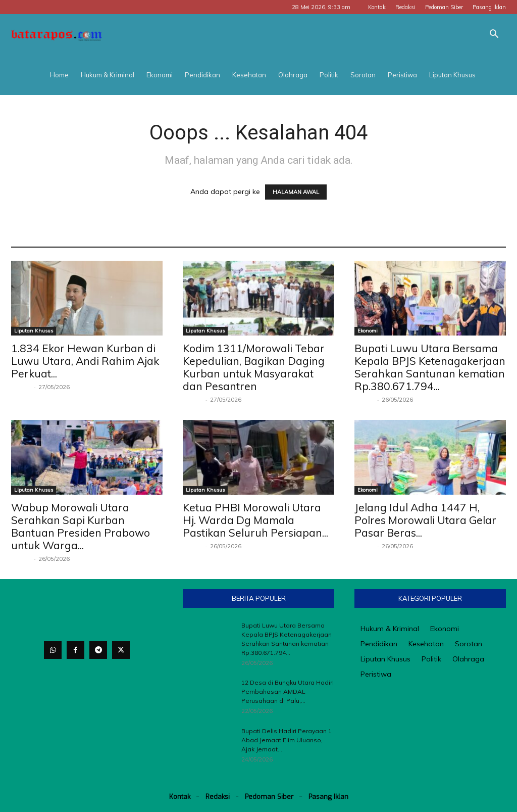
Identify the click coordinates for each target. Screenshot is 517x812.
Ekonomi (160, 75)
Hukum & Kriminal (108, 75)
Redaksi (405, 7)
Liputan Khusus (452, 75)
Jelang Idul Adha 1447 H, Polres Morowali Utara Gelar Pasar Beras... (425, 520)
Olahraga (293, 75)
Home (59, 75)
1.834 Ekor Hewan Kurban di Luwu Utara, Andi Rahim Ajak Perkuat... (85, 361)
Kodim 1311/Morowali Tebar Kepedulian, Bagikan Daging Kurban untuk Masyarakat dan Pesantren (254, 367)
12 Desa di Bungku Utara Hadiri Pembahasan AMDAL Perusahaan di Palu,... (288, 691)
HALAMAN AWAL (296, 192)
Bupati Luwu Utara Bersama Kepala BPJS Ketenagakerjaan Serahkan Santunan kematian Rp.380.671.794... (430, 367)
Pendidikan (202, 75)
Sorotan (363, 75)
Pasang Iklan (489, 7)
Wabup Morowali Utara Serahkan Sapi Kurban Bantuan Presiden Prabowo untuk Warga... (81, 526)
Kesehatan (249, 75)
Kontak (377, 7)
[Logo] (57, 34)
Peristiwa (402, 75)
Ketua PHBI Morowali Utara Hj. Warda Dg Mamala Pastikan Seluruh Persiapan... (255, 520)
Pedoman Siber (444, 7)
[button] (494, 35)
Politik (329, 75)
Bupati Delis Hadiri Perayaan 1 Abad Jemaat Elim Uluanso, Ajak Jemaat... (287, 740)
